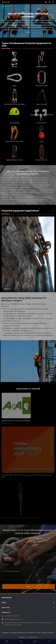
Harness (15, 67)
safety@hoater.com (15, 619)
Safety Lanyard (42, 67)
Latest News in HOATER (28, 390)
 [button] (53, 211)
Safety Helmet (15, 124)
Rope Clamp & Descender (14, 142)
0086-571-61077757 (13, 616)
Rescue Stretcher (41, 161)
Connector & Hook (42, 87)
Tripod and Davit (41, 105)
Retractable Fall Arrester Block (15, 105)
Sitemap (22, 637)
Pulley (42, 142)
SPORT (4, 603)
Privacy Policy (32, 637)
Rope (14, 87)
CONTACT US (6, 612)
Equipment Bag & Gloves (14, 161)
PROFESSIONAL (12, 6)
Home (4, 6)
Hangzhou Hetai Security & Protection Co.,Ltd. (26, 633)
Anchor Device (41, 124)
